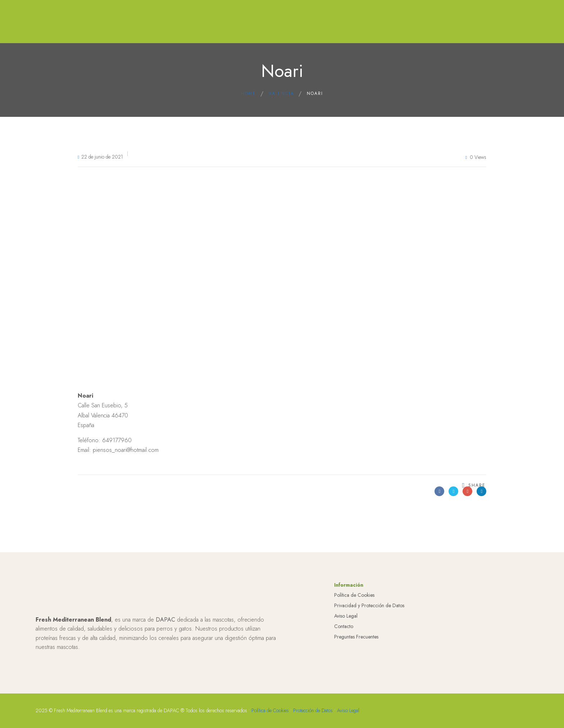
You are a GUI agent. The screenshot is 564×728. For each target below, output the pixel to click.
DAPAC (165, 620)
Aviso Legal (346, 616)
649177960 (117, 440)
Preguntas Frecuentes (356, 637)
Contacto (344, 626)
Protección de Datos (313, 710)
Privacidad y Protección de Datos (369, 605)
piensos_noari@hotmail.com (126, 450)
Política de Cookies (354, 595)
